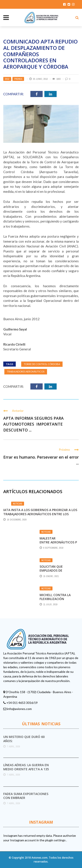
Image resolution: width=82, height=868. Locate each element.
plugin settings (56, 840)
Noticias (18, 504)
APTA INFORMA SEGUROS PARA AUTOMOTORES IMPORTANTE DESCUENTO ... (33, 424)
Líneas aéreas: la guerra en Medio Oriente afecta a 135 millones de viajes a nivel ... (26, 769)
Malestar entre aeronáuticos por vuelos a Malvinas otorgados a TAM (58, 544)
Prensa (18, 79)
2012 (7, 79)
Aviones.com (39, 858)
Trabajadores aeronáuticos (26, 371)
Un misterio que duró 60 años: (24, 739)
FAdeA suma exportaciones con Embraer (26, 796)
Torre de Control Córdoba (42, 364)
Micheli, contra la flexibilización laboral (55, 599)
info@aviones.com (19, 709)
